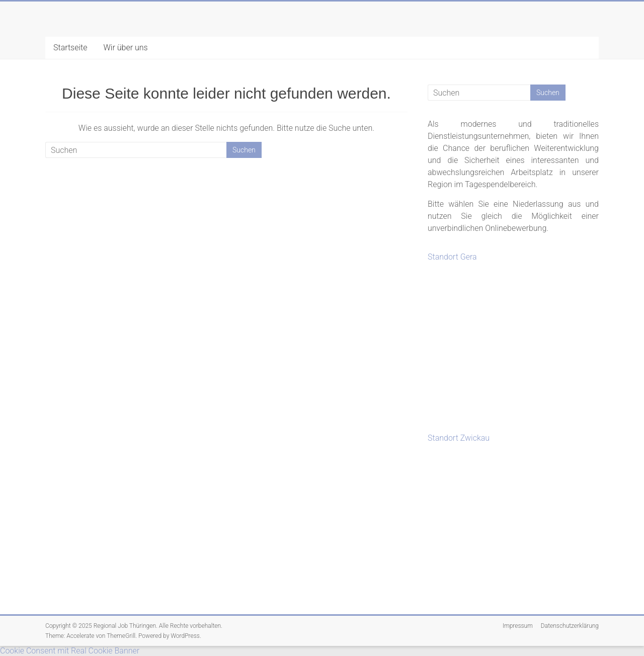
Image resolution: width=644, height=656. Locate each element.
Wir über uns (126, 48)
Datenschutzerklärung (570, 626)
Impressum (518, 626)
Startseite (70, 48)
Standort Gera (452, 257)
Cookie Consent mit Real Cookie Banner (70, 651)
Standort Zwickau (459, 438)
